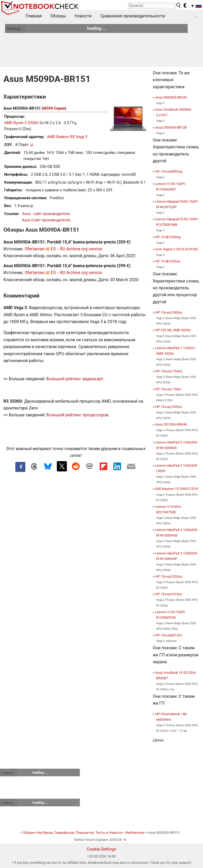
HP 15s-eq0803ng (169, 171)
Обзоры (58, 16)
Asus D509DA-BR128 (171, 127)
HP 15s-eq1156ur (168, 389)
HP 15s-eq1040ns (169, 312)
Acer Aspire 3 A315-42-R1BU (177, 249)
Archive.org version (84, 249)
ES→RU (58, 249)
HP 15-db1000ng (168, 237)
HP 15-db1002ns (168, 261)
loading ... (15, 29)
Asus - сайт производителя (46, 214)
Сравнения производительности (133, 16)
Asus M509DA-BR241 (171, 97)
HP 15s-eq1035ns (169, 407)
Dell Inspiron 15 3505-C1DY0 (177, 489)
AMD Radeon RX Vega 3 (67, 137)
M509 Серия (54, 108)
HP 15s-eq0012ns (169, 635)
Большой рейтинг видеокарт (75, 379)
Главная (34, 16)
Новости (83, 16)
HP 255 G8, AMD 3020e (173, 330)
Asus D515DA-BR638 (171, 424)
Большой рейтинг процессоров (77, 415)
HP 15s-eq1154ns (169, 371)
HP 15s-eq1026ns (169, 576)
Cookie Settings (101, 849)
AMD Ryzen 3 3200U (21, 123)
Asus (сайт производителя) (46, 220)
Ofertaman (35, 249)
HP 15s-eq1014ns (169, 594)
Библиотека (135, 833)
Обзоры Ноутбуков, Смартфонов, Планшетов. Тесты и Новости (73, 833)
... (197, 16)
